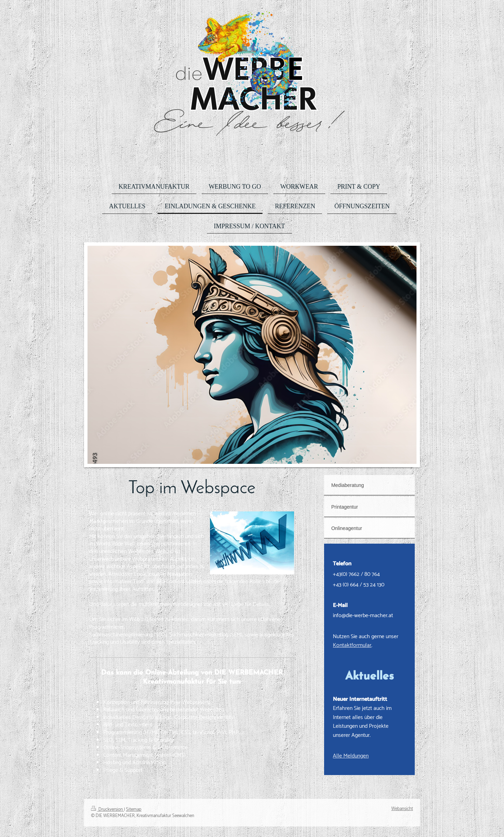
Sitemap (134, 810)
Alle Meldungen (351, 756)
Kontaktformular (352, 645)
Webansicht (402, 809)
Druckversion (107, 810)
